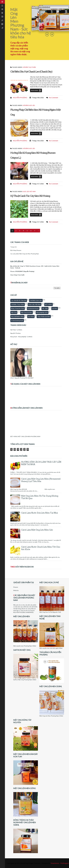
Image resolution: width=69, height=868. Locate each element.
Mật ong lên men (26, 312)
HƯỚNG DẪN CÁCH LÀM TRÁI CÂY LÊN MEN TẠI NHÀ (41, 463)
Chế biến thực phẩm (29, 67)
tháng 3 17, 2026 (38, 184)
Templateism (55, 863)
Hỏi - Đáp (45, 308)
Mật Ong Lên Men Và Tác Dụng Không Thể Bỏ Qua (40, 497)
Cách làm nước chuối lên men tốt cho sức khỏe (41, 548)
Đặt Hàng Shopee (16, 250)
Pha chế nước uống (17, 316)
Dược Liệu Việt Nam (29, 192)
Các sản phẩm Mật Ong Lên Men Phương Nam (25, 254)
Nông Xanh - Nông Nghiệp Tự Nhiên (21, 337)
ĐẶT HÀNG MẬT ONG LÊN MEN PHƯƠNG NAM (25, 436)
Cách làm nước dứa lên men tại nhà (39, 513)
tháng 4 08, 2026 (38, 98)
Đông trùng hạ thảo (18, 308)
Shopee (16, 587)
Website (16, 590)
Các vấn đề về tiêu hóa (19, 300)
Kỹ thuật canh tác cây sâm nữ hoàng (30, 196)
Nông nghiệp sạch (42, 312)
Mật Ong (14, 312)
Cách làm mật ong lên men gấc (37, 530)
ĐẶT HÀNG (48, 304)
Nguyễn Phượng (20, 98)
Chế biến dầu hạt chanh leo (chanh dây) (31, 72)
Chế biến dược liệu (29, 105)
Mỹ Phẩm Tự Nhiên (16, 330)
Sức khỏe (31, 316)
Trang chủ (13, 247)
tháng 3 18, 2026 (38, 141)
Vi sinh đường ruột (17, 320)
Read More (36, 90)
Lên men (55, 308)
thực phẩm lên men (44, 316)
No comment (53, 98)
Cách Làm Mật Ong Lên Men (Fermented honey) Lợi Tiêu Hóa (41, 480)
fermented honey (33, 308)
